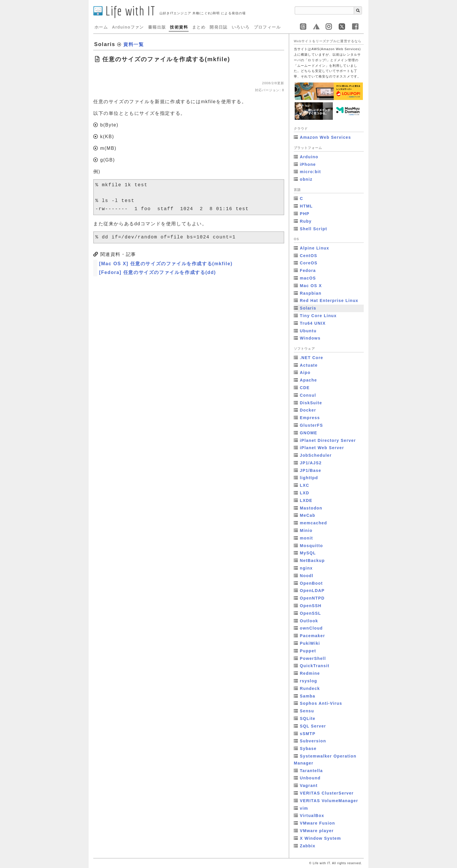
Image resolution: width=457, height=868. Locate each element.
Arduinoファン (128, 27)
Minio (306, 530)
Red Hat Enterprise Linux (329, 301)
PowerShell (313, 658)
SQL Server (313, 726)
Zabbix (308, 846)
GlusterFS (312, 425)
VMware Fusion (318, 823)
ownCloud (311, 628)
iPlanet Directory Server (328, 440)
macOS (308, 278)
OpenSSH (311, 606)
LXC (305, 485)
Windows (310, 338)
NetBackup (312, 560)
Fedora (308, 270)
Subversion (313, 741)
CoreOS (309, 263)
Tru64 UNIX (313, 323)
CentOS (309, 256)
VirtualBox (312, 816)
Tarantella (311, 771)
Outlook (309, 621)
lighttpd (309, 478)
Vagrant (309, 786)
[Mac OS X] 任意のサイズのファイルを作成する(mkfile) (166, 264)
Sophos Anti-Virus (321, 703)
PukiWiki (310, 643)
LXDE (306, 500)
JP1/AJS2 (311, 463)
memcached (314, 523)
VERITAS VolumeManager (329, 801)
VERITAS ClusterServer (327, 793)
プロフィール (267, 27)
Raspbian (311, 293)
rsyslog (309, 681)
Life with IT (124, 11)
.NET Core (312, 358)
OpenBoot (311, 583)
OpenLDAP (312, 591)
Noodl (307, 576)
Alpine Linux (315, 248)
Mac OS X (311, 286)
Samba (308, 696)
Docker (308, 410)
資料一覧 (133, 44)
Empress (310, 418)
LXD (305, 493)
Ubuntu (308, 331)
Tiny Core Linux (318, 316)
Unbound (310, 778)
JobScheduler (316, 455)
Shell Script (314, 229)
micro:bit (311, 172)
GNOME (309, 433)
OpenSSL (311, 613)
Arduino (309, 157)
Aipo (305, 372)
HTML (306, 206)
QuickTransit (315, 666)
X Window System (320, 838)
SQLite (308, 718)
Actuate (309, 365)
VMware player (317, 831)
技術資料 (179, 27)
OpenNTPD (312, 598)
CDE (305, 388)
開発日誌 (219, 27)
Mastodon (311, 508)
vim (304, 808)
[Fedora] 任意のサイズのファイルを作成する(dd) (158, 272)
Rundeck (310, 688)
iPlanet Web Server (322, 448)
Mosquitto (311, 546)
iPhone (308, 164)
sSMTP (308, 734)
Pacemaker (313, 636)
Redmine (310, 673)
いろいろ (241, 27)
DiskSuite (311, 403)
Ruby (306, 221)
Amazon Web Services (326, 137)
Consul (308, 395)
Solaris (308, 308)
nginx (306, 568)
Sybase (308, 748)
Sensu (307, 711)
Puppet (308, 651)
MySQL (308, 553)
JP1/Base (311, 470)
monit (306, 538)
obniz (306, 179)
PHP (305, 214)
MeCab (308, 515)
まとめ (199, 27)
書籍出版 (157, 27)
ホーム (101, 27)
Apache (309, 380)
